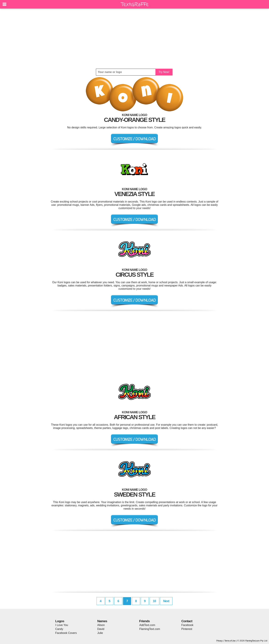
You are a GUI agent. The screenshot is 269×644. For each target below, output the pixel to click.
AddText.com (147, 625)
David (101, 629)
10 (154, 601)
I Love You (62, 625)
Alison (101, 625)
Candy (59, 629)
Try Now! (164, 72)
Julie (100, 633)
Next (166, 601)
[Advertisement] (134, 39)
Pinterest (187, 629)
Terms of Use (230, 641)
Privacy (219, 641)
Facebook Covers (66, 633)
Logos (60, 621)
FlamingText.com (150, 629)
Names (102, 621)
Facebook (187, 625)
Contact (187, 621)
